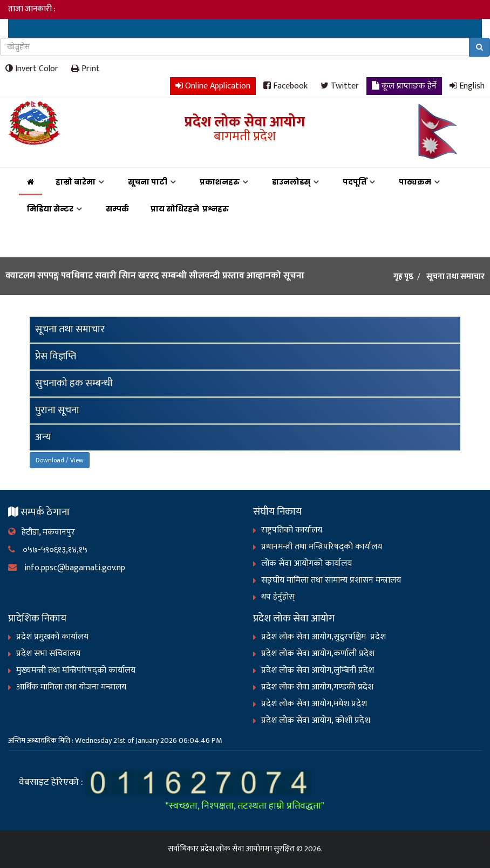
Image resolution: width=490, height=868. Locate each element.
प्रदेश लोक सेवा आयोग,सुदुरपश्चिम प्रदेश (324, 637)
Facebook (285, 86)
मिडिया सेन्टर (50, 209)
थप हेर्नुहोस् (278, 597)
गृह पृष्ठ (403, 277)
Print (86, 68)
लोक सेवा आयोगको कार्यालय (307, 563)
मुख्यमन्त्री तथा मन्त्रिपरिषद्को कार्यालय (76, 670)
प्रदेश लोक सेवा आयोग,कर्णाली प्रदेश (318, 654)
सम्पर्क (117, 209)
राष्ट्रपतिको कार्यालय (292, 530)
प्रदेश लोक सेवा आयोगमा (236, 849)
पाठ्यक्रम (415, 182)
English (467, 86)
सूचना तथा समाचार (70, 329)
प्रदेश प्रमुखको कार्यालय (52, 637)
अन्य (43, 437)
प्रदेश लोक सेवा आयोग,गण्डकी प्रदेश (317, 687)
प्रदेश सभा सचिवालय (48, 654)
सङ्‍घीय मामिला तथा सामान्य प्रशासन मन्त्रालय (331, 580)
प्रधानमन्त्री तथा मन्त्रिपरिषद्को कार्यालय (322, 547)
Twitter (340, 86)
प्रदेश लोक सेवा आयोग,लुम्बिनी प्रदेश (318, 670)
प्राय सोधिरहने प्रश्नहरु (191, 209)
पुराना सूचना (57, 410)
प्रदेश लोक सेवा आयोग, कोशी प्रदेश (316, 720)
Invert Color (32, 68)
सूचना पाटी (148, 182)
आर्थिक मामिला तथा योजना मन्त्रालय (71, 687)
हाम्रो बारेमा (76, 182)
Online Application (213, 86)
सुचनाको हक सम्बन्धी (74, 383)
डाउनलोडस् (291, 182)
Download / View (60, 460)
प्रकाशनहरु (220, 182)
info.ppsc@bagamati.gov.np (67, 568)
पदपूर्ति (355, 182)
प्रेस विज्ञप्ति (56, 356)
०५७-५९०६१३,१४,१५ (48, 550)
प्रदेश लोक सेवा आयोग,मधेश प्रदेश (314, 704)
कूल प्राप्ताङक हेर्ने (404, 86)
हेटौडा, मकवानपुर (42, 532)
